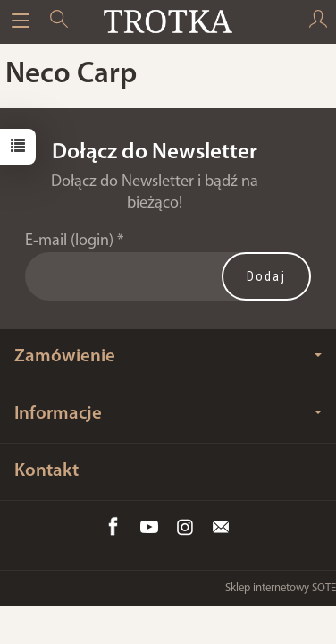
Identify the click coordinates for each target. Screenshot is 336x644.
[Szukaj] (59, 21)
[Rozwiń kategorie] (21, 21)
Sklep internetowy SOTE (281, 588)
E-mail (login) (69, 241)
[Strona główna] (168, 21)
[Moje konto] (318, 21)
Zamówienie (168, 356)
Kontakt (46, 471)
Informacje (168, 414)
